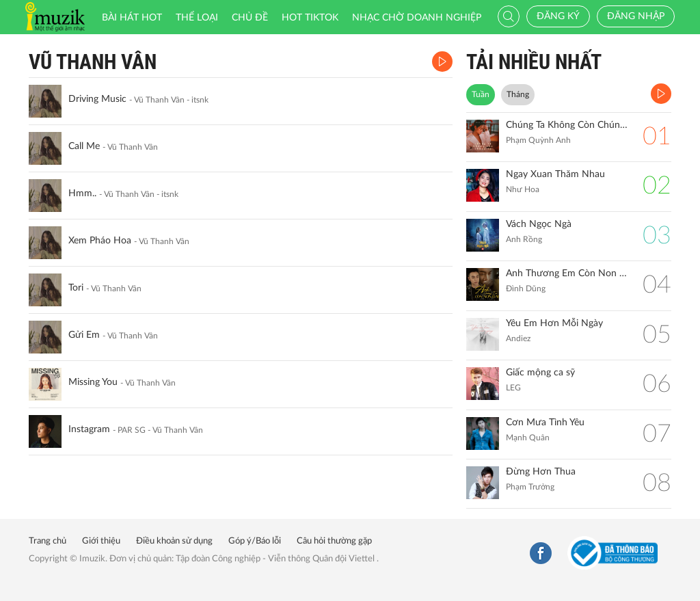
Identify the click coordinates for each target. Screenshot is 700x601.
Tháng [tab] (518, 94)
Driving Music (97, 99)
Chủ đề (250, 18)
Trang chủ (48, 541)
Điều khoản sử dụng (174, 541)
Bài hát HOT (132, 18)
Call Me (84, 146)
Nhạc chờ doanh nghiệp (417, 18)
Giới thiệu (101, 541)
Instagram (89, 429)
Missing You (93, 382)
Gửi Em (84, 335)
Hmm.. (82, 193)
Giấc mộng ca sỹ (540, 373)
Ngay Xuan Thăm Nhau (555, 174)
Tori (76, 288)
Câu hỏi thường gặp (334, 541)
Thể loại (197, 18)
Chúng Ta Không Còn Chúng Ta (567, 125)
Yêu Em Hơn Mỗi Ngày (554, 323)
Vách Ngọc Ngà (539, 224)
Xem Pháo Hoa (100, 241)
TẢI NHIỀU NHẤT (534, 62)
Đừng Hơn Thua (541, 472)
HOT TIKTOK (310, 18)
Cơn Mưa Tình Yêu (545, 423)
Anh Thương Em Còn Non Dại (567, 273)
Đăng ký (558, 16)
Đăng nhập (636, 16)
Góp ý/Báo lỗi (255, 541)
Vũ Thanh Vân (93, 62)
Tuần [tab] (481, 94)
